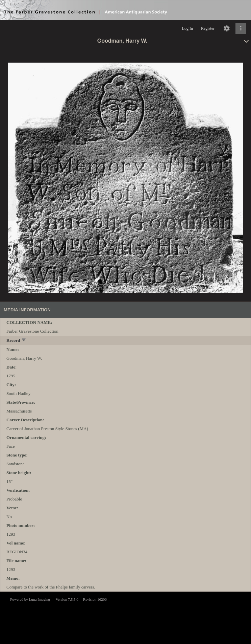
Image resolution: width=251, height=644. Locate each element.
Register (208, 28)
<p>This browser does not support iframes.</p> (125, 617)
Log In (187, 28)
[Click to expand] (241, 28)
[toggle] (24, 341)
